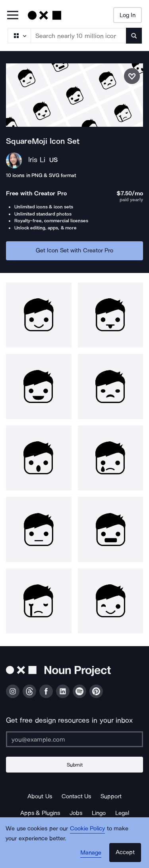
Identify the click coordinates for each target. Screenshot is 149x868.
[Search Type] (19, 36)
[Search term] (79, 36)
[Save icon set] (132, 76)
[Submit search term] (134, 36)
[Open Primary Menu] (13, 16)
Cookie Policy (88, 828)
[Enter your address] (74, 739)
